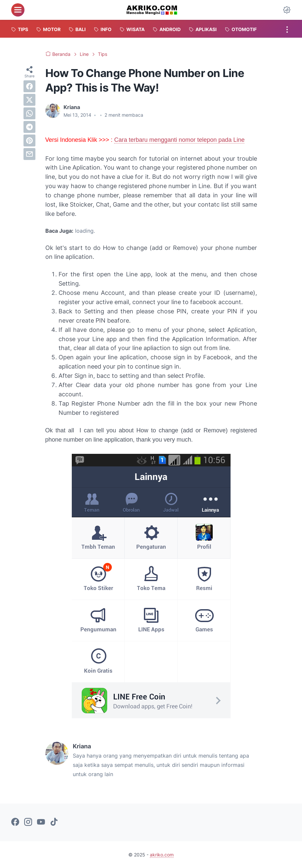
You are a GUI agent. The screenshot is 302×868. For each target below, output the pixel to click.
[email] (29, 154)
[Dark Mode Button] (287, 10)
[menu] (18, 10)
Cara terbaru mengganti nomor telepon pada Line (179, 140)
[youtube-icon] (41, 822)
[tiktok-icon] (54, 822)
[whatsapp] (29, 113)
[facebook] (29, 86)
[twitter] (29, 100)
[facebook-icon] (15, 822)
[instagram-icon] (28, 822)
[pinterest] (29, 140)
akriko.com (162, 855)
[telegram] (29, 127)
